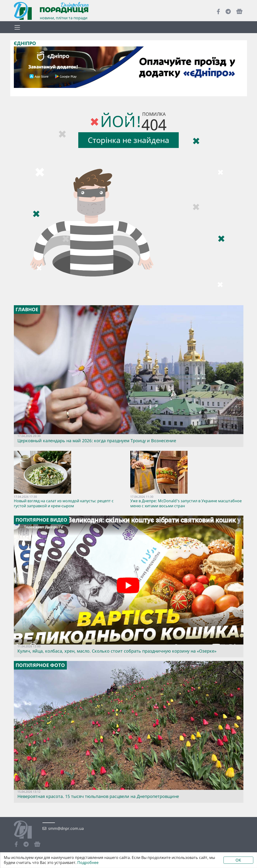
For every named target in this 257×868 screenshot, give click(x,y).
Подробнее (88, 863)
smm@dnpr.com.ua (66, 829)
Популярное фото (40, 665)
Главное (27, 310)
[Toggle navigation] (17, 27)
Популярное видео (41, 520)
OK (238, 860)
